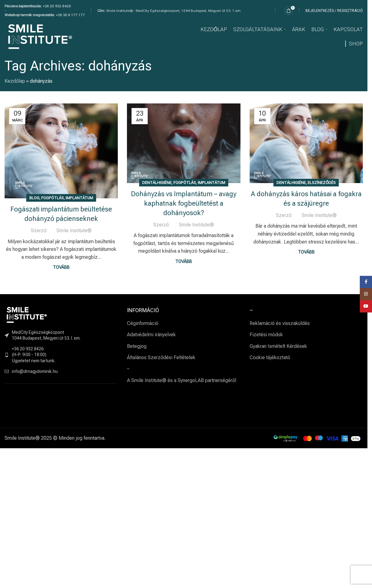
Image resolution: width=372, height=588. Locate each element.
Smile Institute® (74, 231)
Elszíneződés (322, 183)
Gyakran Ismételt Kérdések (278, 346)
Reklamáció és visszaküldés (280, 323)
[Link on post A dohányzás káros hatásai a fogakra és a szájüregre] (306, 143)
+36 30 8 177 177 (70, 15)
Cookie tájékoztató (270, 357)
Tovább (61, 267)
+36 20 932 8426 (57, 6)
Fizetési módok (266, 335)
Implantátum (79, 198)
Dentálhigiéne (157, 183)
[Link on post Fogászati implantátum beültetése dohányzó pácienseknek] (61, 151)
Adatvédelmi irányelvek (151, 335)
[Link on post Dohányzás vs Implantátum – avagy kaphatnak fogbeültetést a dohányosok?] (184, 143)
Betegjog (137, 346)
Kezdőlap (15, 81)
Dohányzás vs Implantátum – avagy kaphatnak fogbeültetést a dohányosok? (184, 203)
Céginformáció (143, 323)
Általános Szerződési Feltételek (161, 357)
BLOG (34, 198)
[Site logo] (40, 36)
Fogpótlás (52, 198)
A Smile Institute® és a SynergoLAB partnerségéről (182, 380)
